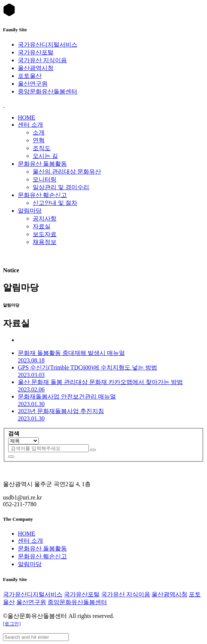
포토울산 (30, 76)
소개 (39, 132)
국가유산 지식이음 (42, 60)
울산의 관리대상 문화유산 (67, 172)
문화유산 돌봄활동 (42, 164)
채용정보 (45, 242)
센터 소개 (30, 125)
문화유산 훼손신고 (42, 195)
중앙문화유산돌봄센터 (48, 91)
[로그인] (12, 624)
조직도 (42, 148)
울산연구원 (33, 84)
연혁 (39, 140)
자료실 (42, 226)
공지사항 (45, 218)
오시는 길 (45, 156)
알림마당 (30, 211)
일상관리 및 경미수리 (61, 187)
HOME (27, 118)
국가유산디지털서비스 (48, 45)
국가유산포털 (36, 52)
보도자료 (45, 234)
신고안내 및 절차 (55, 203)
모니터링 (45, 179)
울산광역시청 (36, 68)
